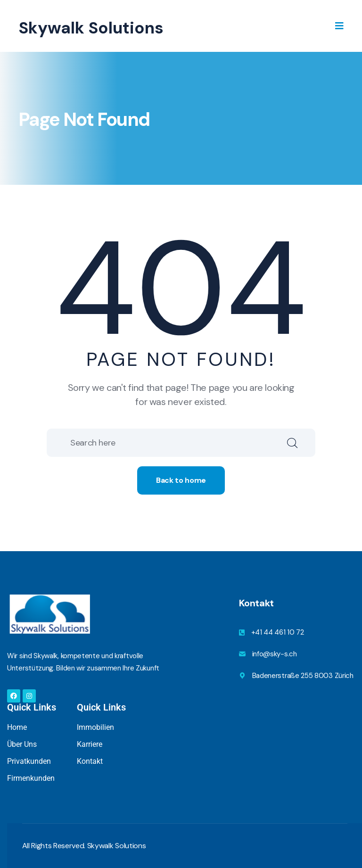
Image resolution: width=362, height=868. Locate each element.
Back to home (181, 480)
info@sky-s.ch (275, 654)
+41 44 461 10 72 (278, 632)
